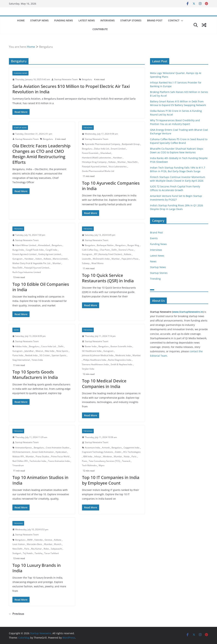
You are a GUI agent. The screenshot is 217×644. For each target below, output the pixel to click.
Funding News (64, 20)
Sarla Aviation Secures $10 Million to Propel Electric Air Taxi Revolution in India (71, 89)
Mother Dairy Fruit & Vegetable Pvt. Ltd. (32, 263)
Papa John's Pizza (130, 259)
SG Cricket (45, 355)
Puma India (18, 355)
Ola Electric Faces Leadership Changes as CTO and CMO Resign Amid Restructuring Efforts (41, 154)
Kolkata (112, 162)
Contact (174, 20)
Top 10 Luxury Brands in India (37, 568)
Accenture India (92, 448)
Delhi (114, 250)
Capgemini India (131, 448)
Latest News (87, 20)
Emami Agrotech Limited (24, 254)
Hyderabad (61, 452)
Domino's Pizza (126, 250)
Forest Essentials (90, 153)
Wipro (102, 465)
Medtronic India (123, 355)
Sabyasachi (56, 549)
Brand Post (155, 20)
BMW (30, 540)
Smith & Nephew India (121, 364)
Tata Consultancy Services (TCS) (104, 461)
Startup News (39, 20)
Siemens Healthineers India (95, 364)
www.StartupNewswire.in (188, 312)
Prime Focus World (60, 456)
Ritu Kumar (36, 549)
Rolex (46, 549)
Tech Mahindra (89, 465)
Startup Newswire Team (66, 79)
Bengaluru (87, 79)
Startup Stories (131, 20)
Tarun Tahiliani (51, 553)
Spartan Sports (59, 355)
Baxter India (91, 346)
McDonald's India (101, 259)
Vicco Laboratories (118, 167)
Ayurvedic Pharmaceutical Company (102, 144)
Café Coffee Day (90, 250)
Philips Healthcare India (95, 360)
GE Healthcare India (92, 351)
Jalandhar (29, 351)
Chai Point (105, 250)
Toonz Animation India (59, 461)
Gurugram (17, 259)
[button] (181, 21)
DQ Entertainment (21, 452)
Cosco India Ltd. (49, 346)
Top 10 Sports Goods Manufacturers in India (35, 374)
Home (21, 20)
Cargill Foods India (35, 250)
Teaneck (126, 461)
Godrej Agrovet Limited (50, 254)
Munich (58, 544)
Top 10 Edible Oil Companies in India (41, 287)
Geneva (48, 540)
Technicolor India (38, 461)
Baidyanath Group (131, 144)
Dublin (118, 452)
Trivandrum (18, 465)
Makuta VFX (18, 456)
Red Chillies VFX (20, 461)
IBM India (88, 456)
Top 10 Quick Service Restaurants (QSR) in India (108, 278)
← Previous (17, 614)
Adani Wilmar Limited (26, 245)
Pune (84, 461)
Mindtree (107, 456)
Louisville (86, 259)
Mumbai (122, 162)
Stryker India (88, 369)
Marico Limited (60, 259)
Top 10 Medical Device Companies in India (104, 383)
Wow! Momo (97, 263)
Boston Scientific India (121, 346)
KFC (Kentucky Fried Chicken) (108, 254)
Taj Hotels (28, 553)
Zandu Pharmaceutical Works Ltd (98, 171)
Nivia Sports (62, 351)
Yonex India (37, 360)
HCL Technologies (132, 452)
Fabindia (39, 540)
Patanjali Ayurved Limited (94, 167)
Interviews (108, 20)
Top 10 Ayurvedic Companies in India (111, 186)
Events (154, 238)
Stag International (21, 360)
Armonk (106, 448)
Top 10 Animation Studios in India (40, 480)
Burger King (133, 245)
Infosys (98, 456)
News (16, 330)
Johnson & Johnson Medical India (98, 355)
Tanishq (38, 553)
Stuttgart (17, 553)
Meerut (39, 351)
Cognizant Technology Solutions (97, 452)
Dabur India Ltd (102, 149)
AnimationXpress (24, 448)
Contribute (100, 29)
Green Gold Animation (43, 452)
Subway (86, 263)
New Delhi (132, 162)
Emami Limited (118, 149)
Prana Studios (42, 456)
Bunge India (18, 250)
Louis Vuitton (19, 544)
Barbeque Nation (105, 245)
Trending (88, 128)
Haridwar (118, 158)
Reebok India (31, 355)
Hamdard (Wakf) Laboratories (97, 158)
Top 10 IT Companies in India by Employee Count (111, 480)
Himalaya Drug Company (94, 162)
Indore (39, 259)
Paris (134, 456)
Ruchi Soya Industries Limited (27, 272)
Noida (127, 456)
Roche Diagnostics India (120, 360)
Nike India (50, 351)
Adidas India (21, 346)
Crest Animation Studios (58, 448)
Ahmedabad (44, 245)
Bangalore (90, 245)
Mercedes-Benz (34, 544)
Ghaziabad (106, 153)
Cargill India (51, 250)
